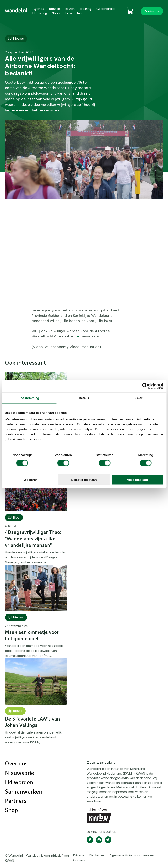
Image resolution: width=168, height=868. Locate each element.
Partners (16, 801)
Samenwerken (24, 792)
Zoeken (150, 11)
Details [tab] (84, 398)
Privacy (79, 855)
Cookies (79, 860)
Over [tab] (139, 398)
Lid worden (19, 783)
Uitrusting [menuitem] (40, 13)
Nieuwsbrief (20, 773)
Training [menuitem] (85, 9)
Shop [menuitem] (56, 13)
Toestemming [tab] (29, 398)
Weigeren (31, 479)
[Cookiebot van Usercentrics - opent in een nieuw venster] (145, 386)
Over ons (16, 764)
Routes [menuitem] (55, 9)
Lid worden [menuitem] (73, 13)
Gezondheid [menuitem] (105, 9)
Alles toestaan (137, 479)
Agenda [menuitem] (38, 9)
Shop (11, 810)
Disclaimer (97, 855)
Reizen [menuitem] (70, 9)
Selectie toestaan (84, 479)
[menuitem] (16, 11)
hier (78, 336)
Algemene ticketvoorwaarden (132, 855)
